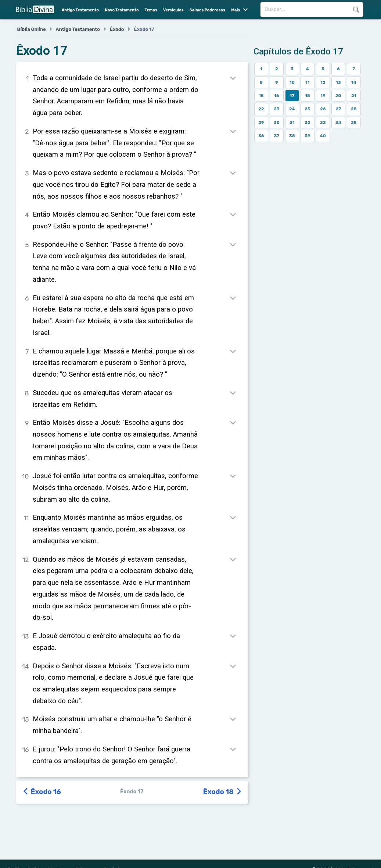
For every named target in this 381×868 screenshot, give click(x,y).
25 (308, 109)
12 (323, 82)
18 (308, 96)
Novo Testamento (122, 10)
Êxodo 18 (223, 792)
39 (308, 136)
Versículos (173, 10)
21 (354, 96)
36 (261, 136)
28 (354, 109)
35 (354, 122)
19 (323, 96)
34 (338, 122)
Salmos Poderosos (207, 10)
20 (338, 96)
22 (261, 109)
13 (338, 82)
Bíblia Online (32, 29)
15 (261, 96)
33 (323, 122)
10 (292, 82)
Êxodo (117, 29)
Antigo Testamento (80, 10)
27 (338, 109)
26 (323, 109)
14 (354, 82)
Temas (151, 10)
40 (323, 136)
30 (277, 122)
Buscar (356, 10)
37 (276, 136)
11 (308, 82)
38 (292, 136)
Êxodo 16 (42, 792)
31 (292, 122)
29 (261, 122)
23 (277, 109)
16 (277, 96)
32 (308, 122)
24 (292, 109)
